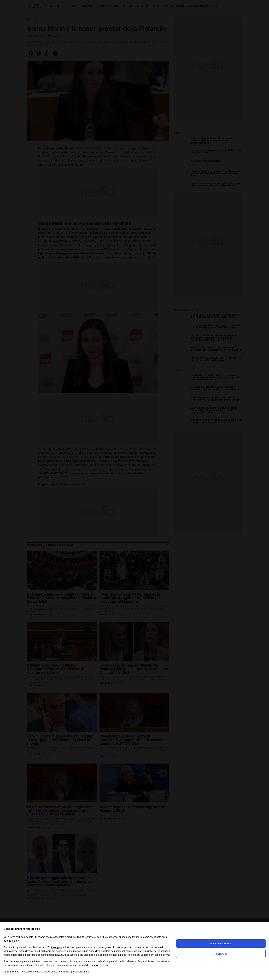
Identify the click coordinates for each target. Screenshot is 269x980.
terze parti (57, 947)
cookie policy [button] (11, 941)
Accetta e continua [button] (221, 943)
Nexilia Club (221, 954)
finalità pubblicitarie (14, 955)
